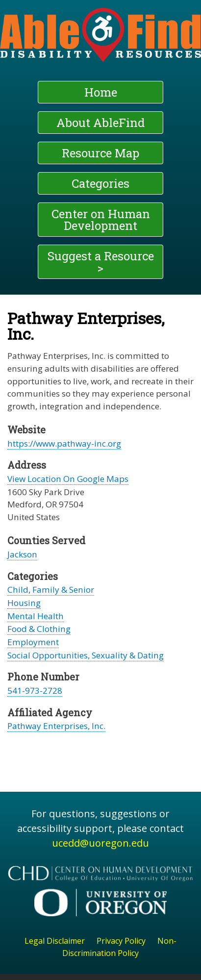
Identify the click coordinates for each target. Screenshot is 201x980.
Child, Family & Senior (51, 590)
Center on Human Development (101, 220)
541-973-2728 (35, 691)
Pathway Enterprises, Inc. (56, 726)
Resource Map (100, 153)
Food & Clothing (39, 629)
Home (101, 92)
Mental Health (36, 616)
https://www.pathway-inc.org (64, 443)
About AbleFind (100, 123)
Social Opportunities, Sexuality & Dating (86, 655)
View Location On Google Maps (68, 479)
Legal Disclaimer (55, 941)
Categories (100, 183)
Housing (24, 603)
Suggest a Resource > (101, 262)
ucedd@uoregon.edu (100, 843)
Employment (33, 642)
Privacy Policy (121, 941)
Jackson (22, 554)
